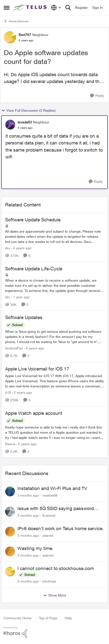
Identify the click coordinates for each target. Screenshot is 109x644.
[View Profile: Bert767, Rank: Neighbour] (10, 37)
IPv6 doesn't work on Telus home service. (61, 528)
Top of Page (48, 618)
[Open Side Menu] (7, 8)
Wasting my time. (35, 548)
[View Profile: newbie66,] (10, 491)
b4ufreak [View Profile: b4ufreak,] (49, 581)
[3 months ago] (28, 495)
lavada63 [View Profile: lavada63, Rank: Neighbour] (25, 122)
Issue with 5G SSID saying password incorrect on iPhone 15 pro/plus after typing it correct (56, 509)
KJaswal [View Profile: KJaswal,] (49, 515)
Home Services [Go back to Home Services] (16, 21)
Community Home (18, 618)
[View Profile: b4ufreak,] (10, 572)
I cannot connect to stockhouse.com (56, 568)
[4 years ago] (21, 248)
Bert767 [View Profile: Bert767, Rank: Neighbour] (25, 35)
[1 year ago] (20, 297)
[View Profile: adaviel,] (10, 532)
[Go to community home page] (31, 8)
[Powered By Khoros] (54, 632)
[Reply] (97, 96)
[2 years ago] (22, 392)
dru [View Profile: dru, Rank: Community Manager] (8, 248)
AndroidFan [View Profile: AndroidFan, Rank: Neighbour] (14, 348)
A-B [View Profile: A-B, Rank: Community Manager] (8, 392)
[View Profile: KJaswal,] (10, 512)
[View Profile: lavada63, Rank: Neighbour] (10, 125)
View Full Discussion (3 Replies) (28, 110)
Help (68, 618)
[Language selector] (56, 8)
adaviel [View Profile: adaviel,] (48, 535)
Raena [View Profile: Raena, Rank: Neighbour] (10, 444)
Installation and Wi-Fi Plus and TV (52, 488)
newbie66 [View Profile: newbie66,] (50, 495)
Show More (55, 595)
